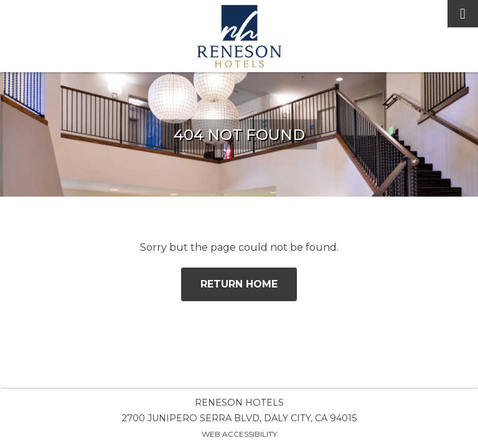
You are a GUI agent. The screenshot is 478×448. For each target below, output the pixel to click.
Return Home (239, 284)
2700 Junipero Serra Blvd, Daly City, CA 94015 (239, 418)
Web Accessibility (239, 434)
